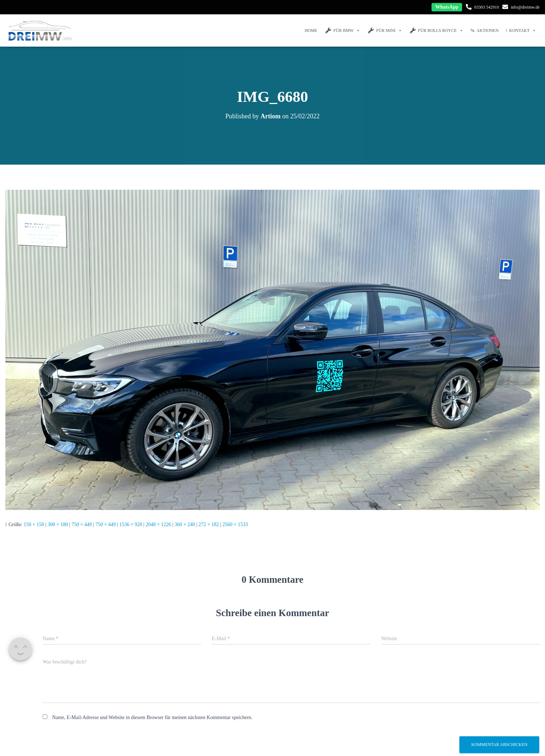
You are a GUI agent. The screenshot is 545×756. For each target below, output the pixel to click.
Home (311, 30)
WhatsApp (447, 7)
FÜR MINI (385, 30)
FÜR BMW (342, 30)
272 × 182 (209, 525)
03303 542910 (486, 7)
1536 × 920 (131, 525)
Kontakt (521, 30)
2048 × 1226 (159, 525)
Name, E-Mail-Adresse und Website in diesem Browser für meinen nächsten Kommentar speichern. (152, 717)
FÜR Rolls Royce (436, 30)
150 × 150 (34, 525)
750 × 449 (82, 525)
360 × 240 (185, 525)
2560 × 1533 (235, 525)
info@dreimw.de (525, 7)
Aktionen (485, 30)
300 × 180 (58, 525)
